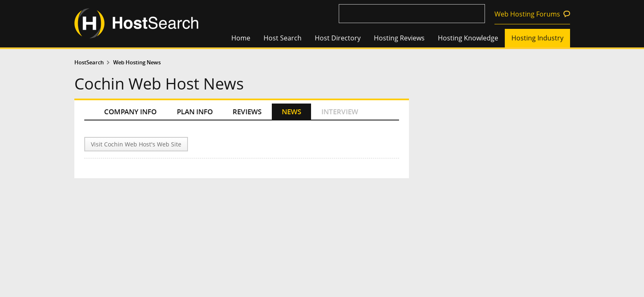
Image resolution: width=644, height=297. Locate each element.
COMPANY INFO (130, 112)
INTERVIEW (340, 112)
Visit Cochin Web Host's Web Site (136, 144)
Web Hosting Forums (527, 14)
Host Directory (338, 38)
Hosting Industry (537, 38)
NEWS (291, 112)
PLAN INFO (195, 112)
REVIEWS (247, 112)
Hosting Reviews (399, 38)
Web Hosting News (137, 62)
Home (241, 38)
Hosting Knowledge (468, 38)
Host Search (283, 38)
